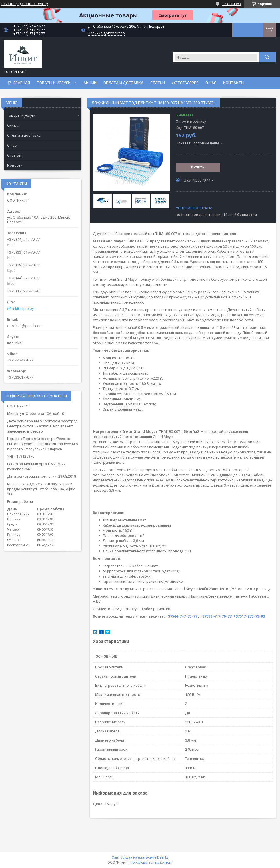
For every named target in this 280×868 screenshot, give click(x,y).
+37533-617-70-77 (216, 616)
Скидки (13, 125)
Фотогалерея (185, 83)
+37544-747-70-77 (182, 616)
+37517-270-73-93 (249, 616)
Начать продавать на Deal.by (25, 4)
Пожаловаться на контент (151, 863)
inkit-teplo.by (23, 309)
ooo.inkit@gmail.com (25, 326)
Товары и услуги (54, 83)
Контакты (234, 83)
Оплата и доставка (123, 83)
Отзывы (14, 155)
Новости (15, 165)
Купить (198, 167)
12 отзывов (232, 4)
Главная (22, 83)
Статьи (158, 83)
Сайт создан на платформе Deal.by (140, 857)
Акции (90, 83)
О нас (211, 83)
